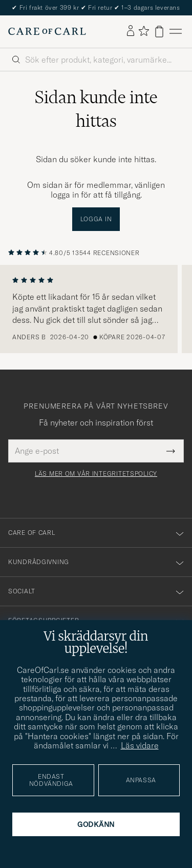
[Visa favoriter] (144, 32)
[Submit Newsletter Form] (171, 451)
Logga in (96, 219)
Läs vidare (140, 745)
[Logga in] (131, 31)
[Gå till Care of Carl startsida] (47, 31)
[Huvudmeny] (176, 32)
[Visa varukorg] (159, 32)
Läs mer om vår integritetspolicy (96, 474)
